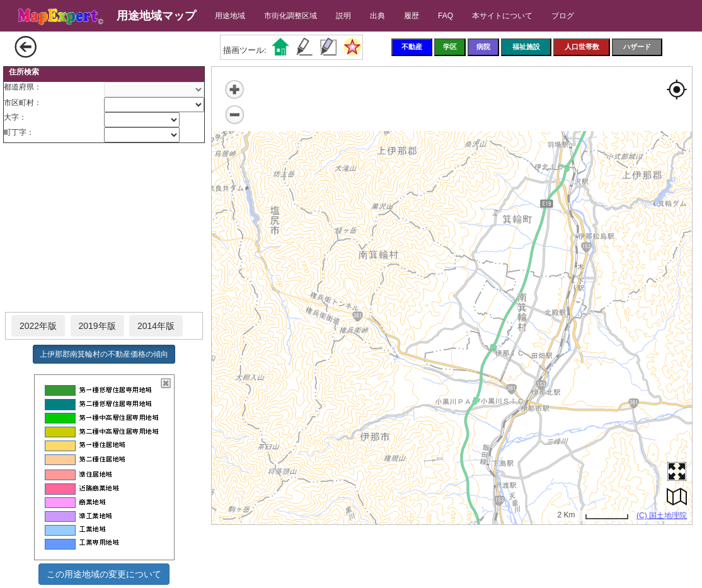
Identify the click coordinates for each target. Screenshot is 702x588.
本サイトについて (502, 16)
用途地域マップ (156, 16)
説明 (343, 16)
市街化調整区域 (291, 16)
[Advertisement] (104, 228)
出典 (377, 16)
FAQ (446, 16)
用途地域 (230, 16)
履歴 (411, 16)
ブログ (563, 16)
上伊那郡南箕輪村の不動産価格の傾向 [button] (104, 354)
